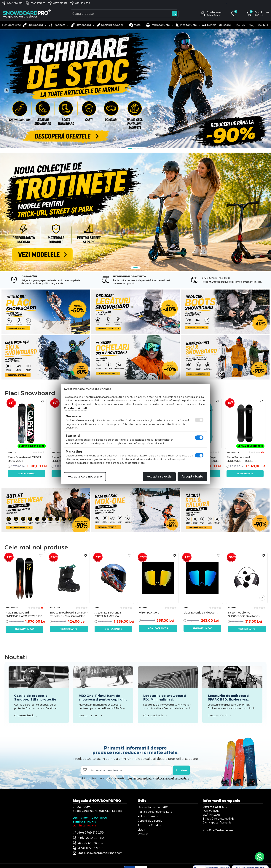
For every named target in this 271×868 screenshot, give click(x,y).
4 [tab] (142, 149)
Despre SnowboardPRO (153, 807)
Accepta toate (192, 476)
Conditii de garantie (150, 821)
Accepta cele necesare (85, 476)
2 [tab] (135, 149)
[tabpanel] (135, 89)
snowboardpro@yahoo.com (105, 853)
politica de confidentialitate (172, 778)
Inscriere (181, 770)
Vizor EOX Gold (149, 612)
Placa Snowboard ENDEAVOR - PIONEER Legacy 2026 (241, 459)
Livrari (141, 830)
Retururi (143, 834)
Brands (241, 25)
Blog (252, 25)
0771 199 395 (83, 3)
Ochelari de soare (217, 25)
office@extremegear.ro (222, 830)
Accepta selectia (159, 476)
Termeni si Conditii (149, 825)
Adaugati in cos (24, 629)
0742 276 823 (15, 3)
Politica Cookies (148, 816)
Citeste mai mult (75, 408)
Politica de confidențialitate (155, 812)
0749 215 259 (38, 3)
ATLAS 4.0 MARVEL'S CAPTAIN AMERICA (108, 614)
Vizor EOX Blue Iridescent (201, 612)
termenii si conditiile (139, 778)
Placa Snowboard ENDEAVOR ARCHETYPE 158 (24, 614)
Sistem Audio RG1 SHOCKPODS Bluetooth (244, 614)
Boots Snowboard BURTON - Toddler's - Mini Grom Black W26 (69, 614)
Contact (263, 25)
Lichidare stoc (11, 25)
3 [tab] (138, 149)
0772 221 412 (60, 3)
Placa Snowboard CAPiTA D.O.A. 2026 (24, 459)
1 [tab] (130, 149)
